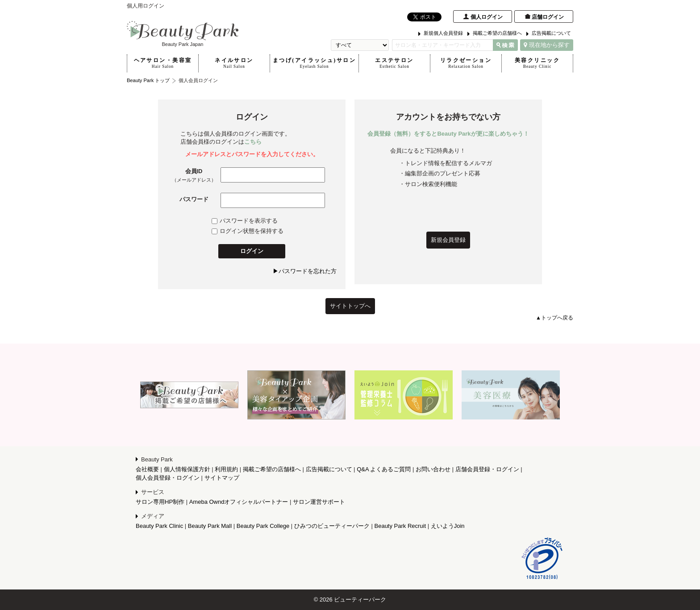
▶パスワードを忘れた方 (305, 271)
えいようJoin (448, 526)
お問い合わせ (433, 469)
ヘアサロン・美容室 (163, 63)
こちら (253, 142)
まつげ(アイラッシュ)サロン (314, 63)
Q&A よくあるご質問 (384, 469)
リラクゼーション (466, 63)
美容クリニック (537, 63)
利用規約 (226, 469)
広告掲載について (551, 33)
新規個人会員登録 (443, 33)
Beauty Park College (263, 526)
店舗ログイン (548, 17)
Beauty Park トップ (148, 80)
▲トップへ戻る (554, 318)
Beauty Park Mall (210, 526)
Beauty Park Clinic (159, 526)
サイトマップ (222, 478)
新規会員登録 (448, 240)
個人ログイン (487, 17)
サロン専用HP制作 (160, 502)
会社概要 (147, 469)
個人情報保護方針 (187, 469)
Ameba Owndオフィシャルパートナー (239, 502)
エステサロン (394, 63)
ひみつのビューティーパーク (332, 526)
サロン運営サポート (319, 502)
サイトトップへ (350, 306)
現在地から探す (547, 45)
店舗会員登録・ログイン (487, 469)
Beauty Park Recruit (400, 526)
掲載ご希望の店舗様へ (497, 33)
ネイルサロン (234, 63)
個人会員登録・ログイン (168, 478)
